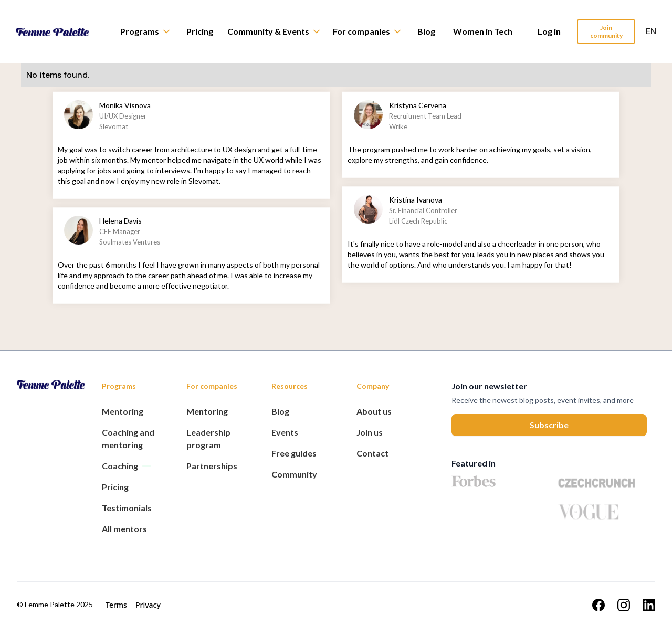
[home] (60, 31)
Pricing (200, 31)
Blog (426, 31)
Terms (116, 605)
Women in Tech (483, 31)
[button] (150, 31)
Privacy (148, 605)
